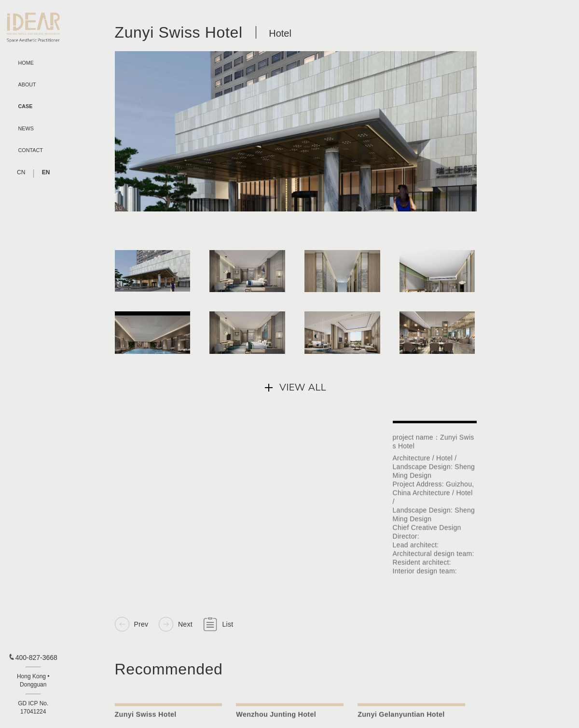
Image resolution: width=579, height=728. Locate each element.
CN (21, 172)
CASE (26, 106)
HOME (26, 63)
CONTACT (31, 150)
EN (46, 172)
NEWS (26, 129)
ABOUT (27, 85)
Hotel (280, 34)
